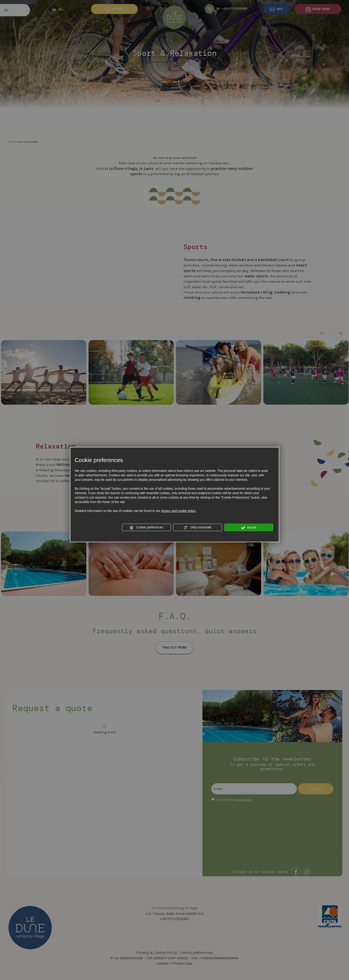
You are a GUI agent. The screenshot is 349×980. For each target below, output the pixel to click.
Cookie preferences (146, 528)
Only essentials (198, 528)
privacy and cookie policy (178, 511)
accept (249, 528)
